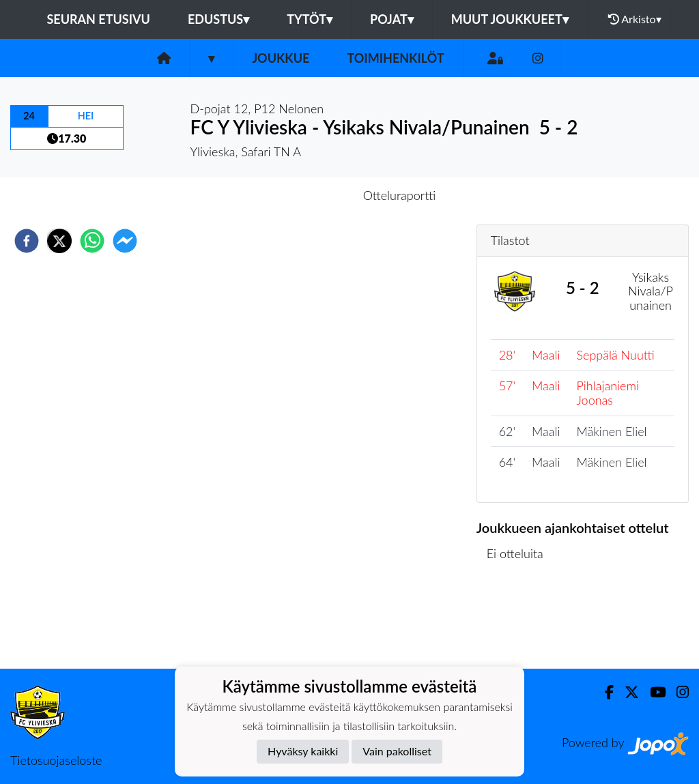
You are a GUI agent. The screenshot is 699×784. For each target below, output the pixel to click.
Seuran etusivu (98, 19)
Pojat (392, 19)
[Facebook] (604, 692)
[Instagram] (538, 58)
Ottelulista (520, 623)
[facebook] (27, 241)
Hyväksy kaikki (303, 751)
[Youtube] (652, 692)
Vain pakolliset (397, 751)
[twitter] (59, 241)
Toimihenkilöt (395, 58)
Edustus (218, 19)
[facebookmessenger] (125, 241)
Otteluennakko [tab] (302, 195)
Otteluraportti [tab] (400, 195)
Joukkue (281, 58)
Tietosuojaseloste (56, 760)
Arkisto (635, 19)
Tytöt (310, 19)
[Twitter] (626, 692)
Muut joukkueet (510, 19)
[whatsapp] (92, 241)
